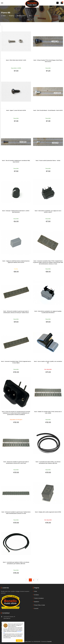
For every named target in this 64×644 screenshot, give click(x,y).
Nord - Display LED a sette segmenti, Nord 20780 (48, 512)
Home (3, 16)
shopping (11, 16)
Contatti (36, 609)
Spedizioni (37, 602)
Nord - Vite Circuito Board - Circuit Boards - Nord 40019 (48, 110)
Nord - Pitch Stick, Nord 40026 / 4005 (16, 60)
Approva (19, 641)
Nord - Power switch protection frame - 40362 (48, 161)
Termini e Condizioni (39, 598)
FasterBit (49, 642)
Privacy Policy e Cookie (40, 605)
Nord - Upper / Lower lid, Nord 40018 (16, 110)
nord (30, 16)
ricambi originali (21, 16)
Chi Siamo (36, 595)
